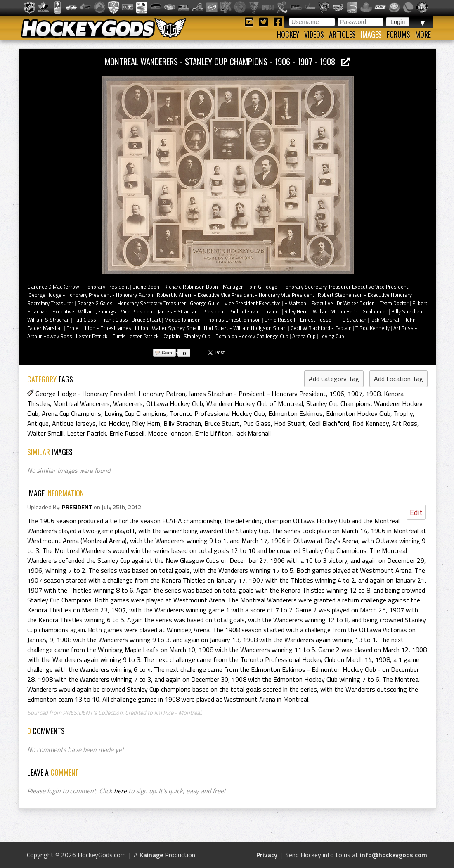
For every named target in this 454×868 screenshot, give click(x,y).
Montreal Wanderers (82, 403)
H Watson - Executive (309, 303)
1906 (337, 394)
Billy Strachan (182, 423)
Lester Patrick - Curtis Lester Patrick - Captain (128, 336)
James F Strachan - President (191, 311)
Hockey (288, 34)
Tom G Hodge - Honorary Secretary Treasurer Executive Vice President (327, 287)
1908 (373, 394)
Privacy (267, 855)
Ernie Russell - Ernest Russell (299, 320)
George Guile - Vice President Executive (235, 303)
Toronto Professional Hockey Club (217, 413)
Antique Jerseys (74, 423)
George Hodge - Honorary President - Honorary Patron (91, 295)
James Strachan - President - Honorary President (257, 394)
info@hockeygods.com (394, 855)
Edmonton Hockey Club (358, 413)
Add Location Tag (398, 379)
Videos (314, 34)
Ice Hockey (114, 423)
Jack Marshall (253, 433)
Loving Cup (332, 336)
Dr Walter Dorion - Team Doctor (373, 303)
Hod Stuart (290, 423)
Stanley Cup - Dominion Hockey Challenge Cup (236, 336)
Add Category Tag (334, 379)
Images (371, 34)
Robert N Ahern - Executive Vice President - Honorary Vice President (235, 295)
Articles (342, 34)
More (423, 34)
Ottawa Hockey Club (175, 403)
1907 (355, 394)
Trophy (403, 413)
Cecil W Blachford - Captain (321, 328)
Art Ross (405, 423)
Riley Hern (146, 423)
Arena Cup (304, 336)
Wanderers (128, 403)
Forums (398, 34)
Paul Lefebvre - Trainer (255, 311)
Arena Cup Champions (71, 413)
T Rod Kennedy (372, 328)
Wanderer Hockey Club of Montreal (255, 403)
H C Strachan (352, 320)
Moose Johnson (170, 433)
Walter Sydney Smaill (176, 328)
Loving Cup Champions (135, 413)
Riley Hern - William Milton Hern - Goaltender (336, 311)
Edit (416, 512)
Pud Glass (257, 423)
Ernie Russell (127, 433)
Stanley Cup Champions (338, 403)
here (120, 791)
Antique (38, 423)
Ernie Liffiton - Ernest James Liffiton (107, 328)
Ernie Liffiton (213, 433)
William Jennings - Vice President (116, 311)
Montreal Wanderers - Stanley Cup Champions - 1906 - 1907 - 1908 (227, 61)
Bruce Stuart (146, 320)
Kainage (151, 855)
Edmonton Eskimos (296, 413)
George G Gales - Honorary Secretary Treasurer (132, 303)
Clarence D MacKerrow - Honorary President (78, 287)
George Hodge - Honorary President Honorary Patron (110, 394)
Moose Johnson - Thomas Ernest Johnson (213, 320)
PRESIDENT (77, 507)
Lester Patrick (86, 433)
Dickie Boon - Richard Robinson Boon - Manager (188, 287)
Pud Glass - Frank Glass (101, 320)
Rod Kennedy (371, 423)
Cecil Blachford (329, 423)
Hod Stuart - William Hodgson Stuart (245, 328)
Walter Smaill (45, 433)
